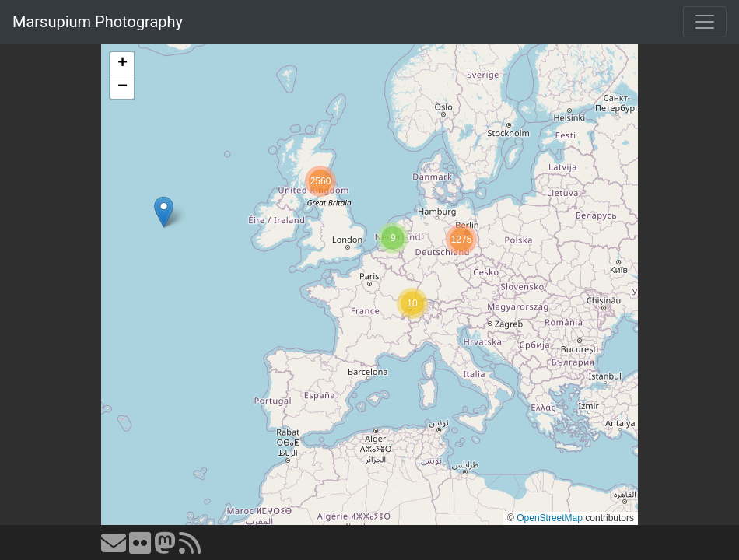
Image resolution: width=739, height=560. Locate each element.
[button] (164, 212)
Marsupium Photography (98, 22)
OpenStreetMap (550, 518)
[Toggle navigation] (705, 22)
